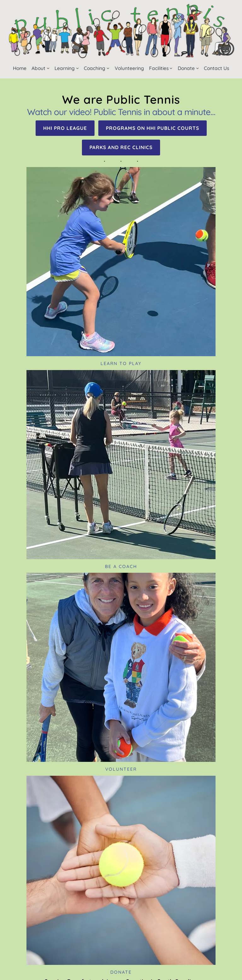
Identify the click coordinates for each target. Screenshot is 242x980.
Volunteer (121, 769)
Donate (121, 972)
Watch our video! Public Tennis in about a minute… (121, 112)
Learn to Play (121, 363)
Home (20, 68)
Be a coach (121, 566)
